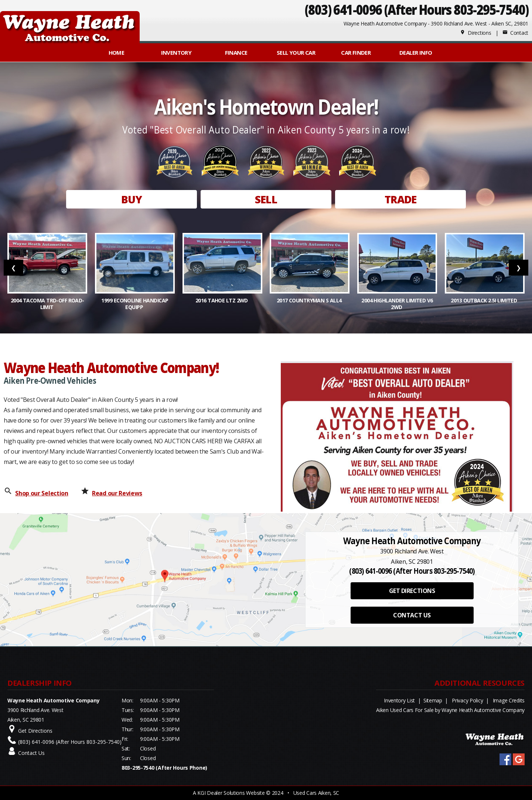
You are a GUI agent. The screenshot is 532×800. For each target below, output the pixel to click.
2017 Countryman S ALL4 (310, 300)
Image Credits (509, 700)
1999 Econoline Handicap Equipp (135, 304)
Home (117, 52)
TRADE (401, 199)
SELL (266, 199)
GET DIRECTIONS (412, 591)
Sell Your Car (296, 52)
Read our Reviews (117, 493)
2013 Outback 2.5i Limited (484, 300)
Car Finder (356, 52)
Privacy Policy (467, 700)
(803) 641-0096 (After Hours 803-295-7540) (417, 9)
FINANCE (236, 52)
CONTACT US (412, 615)
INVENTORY (176, 52)
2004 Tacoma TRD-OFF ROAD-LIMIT (47, 304)
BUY (132, 199)
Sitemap (433, 700)
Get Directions (35, 731)
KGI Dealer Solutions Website (231, 793)
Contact (515, 33)
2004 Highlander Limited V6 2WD (397, 304)
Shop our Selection (42, 493)
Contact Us (31, 753)
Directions (476, 33)
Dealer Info (416, 52)
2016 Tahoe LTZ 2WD (222, 300)
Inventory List (399, 700)
